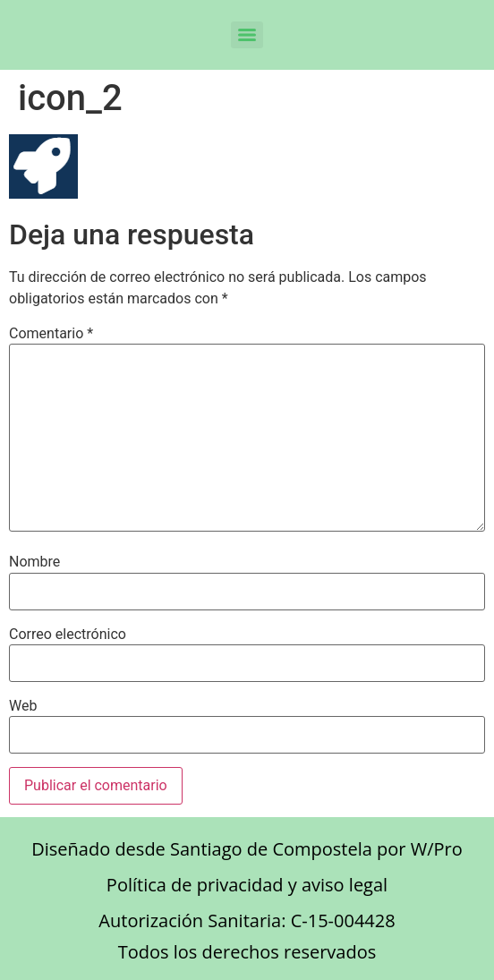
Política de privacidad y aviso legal (247, 885)
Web (23, 706)
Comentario (51, 334)
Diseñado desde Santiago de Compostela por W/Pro (247, 849)
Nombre (34, 562)
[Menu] (247, 35)
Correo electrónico (68, 635)
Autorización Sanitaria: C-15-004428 (247, 920)
